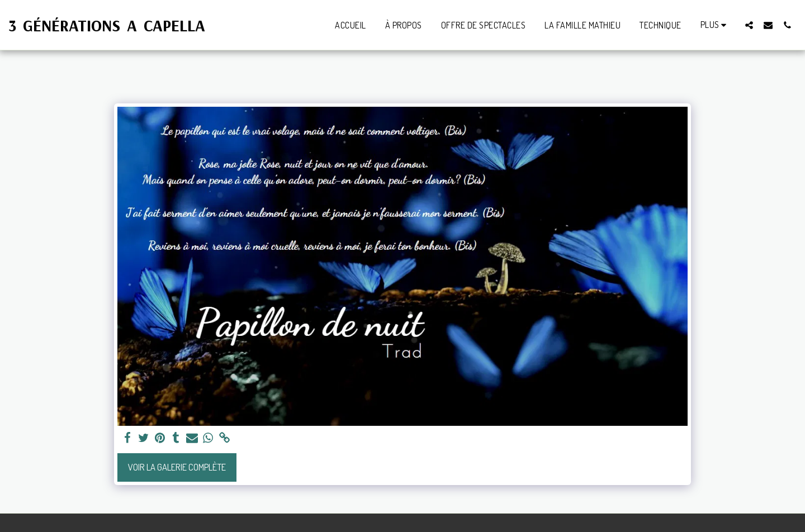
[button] (749, 25)
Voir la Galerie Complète (177, 467)
